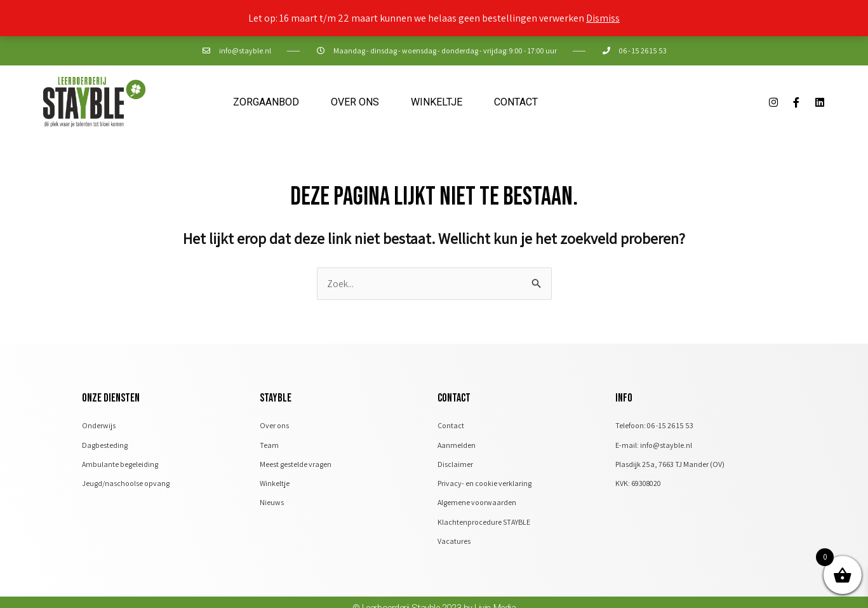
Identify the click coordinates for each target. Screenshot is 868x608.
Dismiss (603, 18)
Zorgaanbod (266, 102)
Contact (516, 102)
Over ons (355, 102)
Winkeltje (437, 102)
